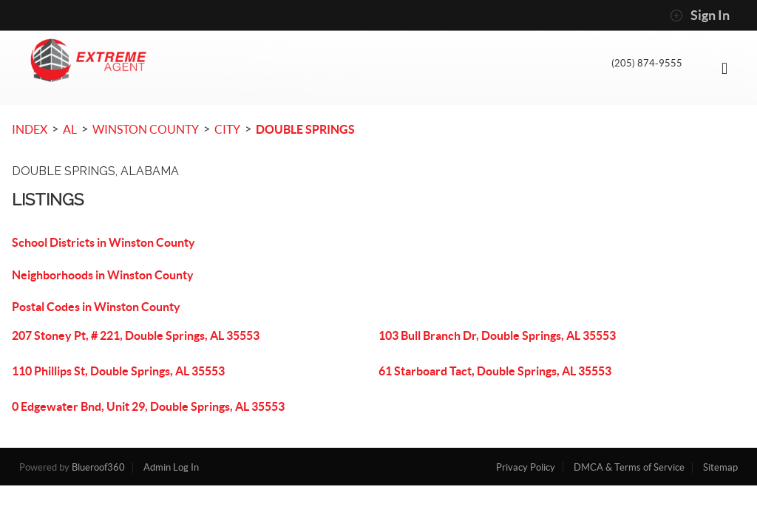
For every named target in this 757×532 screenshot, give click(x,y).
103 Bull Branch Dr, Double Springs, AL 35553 (497, 335)
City (227, 129)
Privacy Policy (526, 467)
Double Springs (305, 129)
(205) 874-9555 (642, 66)
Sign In (700, 16)
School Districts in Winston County (103, 242)
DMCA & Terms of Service (629, 467)
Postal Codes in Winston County (96, 307)
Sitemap (720, 467)
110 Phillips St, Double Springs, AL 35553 (118, 371)
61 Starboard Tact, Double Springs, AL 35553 (495, 371)
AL (70, 129)
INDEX (30, 129)
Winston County (146, 129)
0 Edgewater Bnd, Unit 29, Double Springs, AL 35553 (148, 406)
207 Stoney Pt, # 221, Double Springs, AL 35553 (136, 335)
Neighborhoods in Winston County (103, 275)
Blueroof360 (98, 467)
